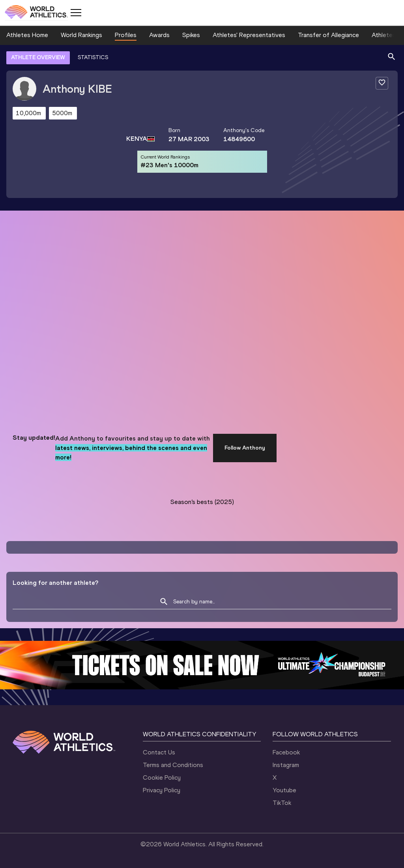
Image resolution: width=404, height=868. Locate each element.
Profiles (126, 35)
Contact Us (159, 752)
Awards (159, 35)
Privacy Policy (162, 790)
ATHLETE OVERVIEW (38, 57)
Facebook (286, 752)
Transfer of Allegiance (328, 35)
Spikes (191, 35)
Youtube (284, 790)
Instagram (286, 765)
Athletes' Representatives (249, 35)
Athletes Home (27, 35)
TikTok (282, 803)
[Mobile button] (76, 13)
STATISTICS (93, 57)
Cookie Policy (162, 777)
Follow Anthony (245, 448)
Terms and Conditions (173, 765)
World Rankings (81, 35)
